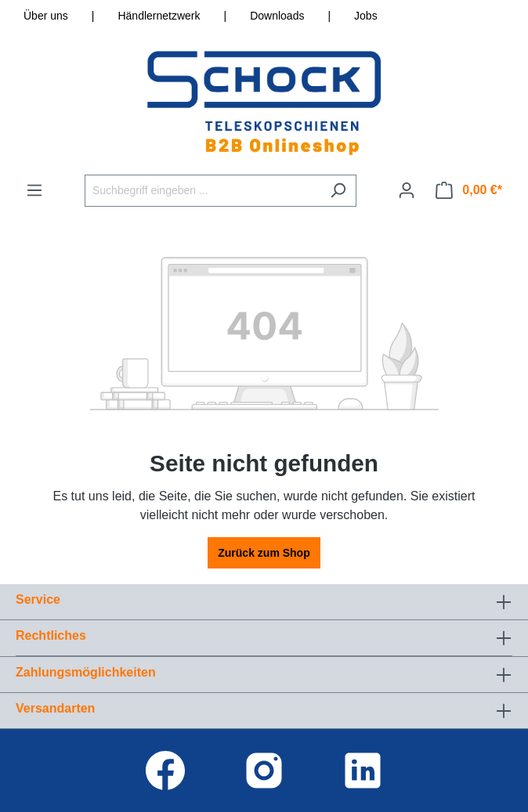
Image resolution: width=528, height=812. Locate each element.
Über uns (46, 16)
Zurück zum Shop (264, 553)
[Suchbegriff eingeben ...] (203, 191)
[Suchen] (338, 191)
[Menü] (34, 190)
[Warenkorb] (469, 190)
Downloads (277, 16)
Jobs (366, 16)
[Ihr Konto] (407, 190)
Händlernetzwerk (159, 16)
